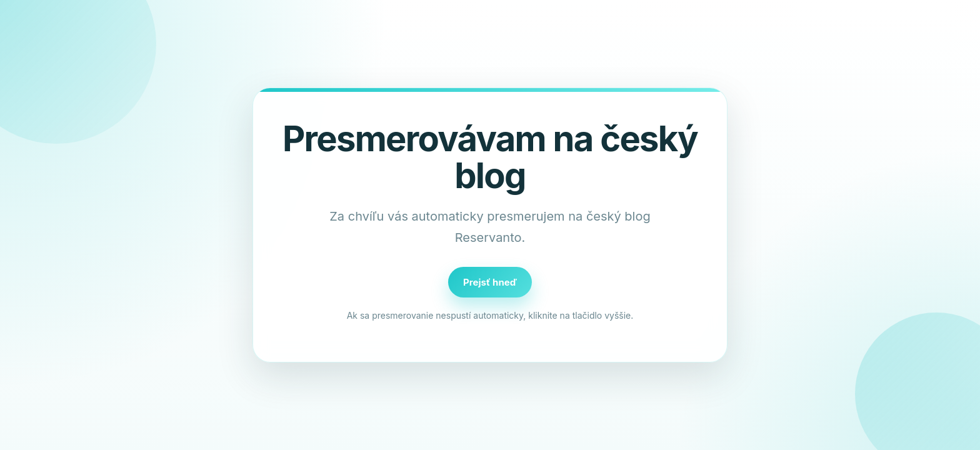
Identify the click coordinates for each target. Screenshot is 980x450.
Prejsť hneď (490, 282)
